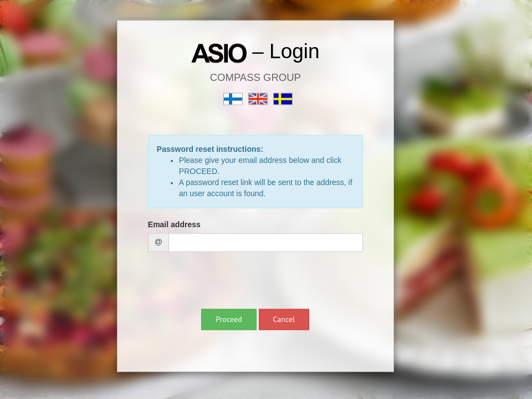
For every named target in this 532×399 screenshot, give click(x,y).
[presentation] (232, 282)
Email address (174, 225)
